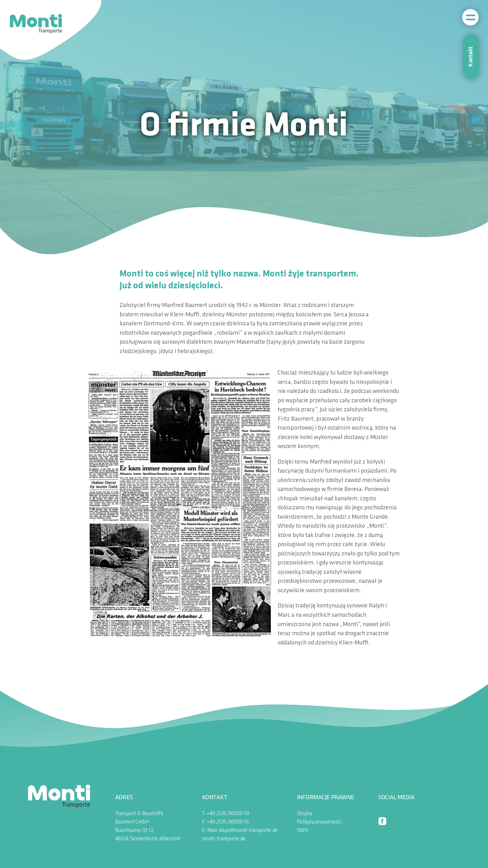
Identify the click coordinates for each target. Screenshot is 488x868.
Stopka (305, 814)
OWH (303, 830)
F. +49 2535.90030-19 (225, 822)
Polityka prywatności (319, 822)
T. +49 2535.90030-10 (225, 814)
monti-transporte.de (224, 839)
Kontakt (471, 57)
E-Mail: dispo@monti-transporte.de (240, 830)
